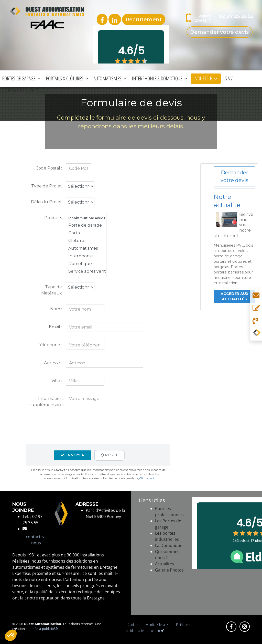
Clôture (86, 241)
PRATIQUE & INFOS (21, 89)
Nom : (56, 309)
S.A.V (229, 78)
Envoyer (73, 455)
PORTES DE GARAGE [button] (21, 78)
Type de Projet (47, 186)
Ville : (57, 381)
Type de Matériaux (52, 290)
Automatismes (86, 248)
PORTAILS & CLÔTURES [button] (67, 78)
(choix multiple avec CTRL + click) (86, 218)
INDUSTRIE (205, 78)
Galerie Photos (169, 570)
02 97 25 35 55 (236, 16)
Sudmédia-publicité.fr (42, 629)
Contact (134, 625)
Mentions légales (158, 625)
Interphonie (86, 256)
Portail (86, 233)
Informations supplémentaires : (47, 405)
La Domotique (169, 545)
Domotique (86, 264)
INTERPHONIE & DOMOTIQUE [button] (160, 78)
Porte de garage (86, 225)
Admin (158, 631)
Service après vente (86, 271)
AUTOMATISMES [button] (110, 78)
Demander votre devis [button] (234, 176)
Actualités (165, 564)
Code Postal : (49, 168)
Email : (55, 327)
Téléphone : (50, 345)
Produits (53, 218)
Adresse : (53, 363)
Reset (109, 455)
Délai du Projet (46, 202)
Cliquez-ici (147, 478)
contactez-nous (36, 540)
